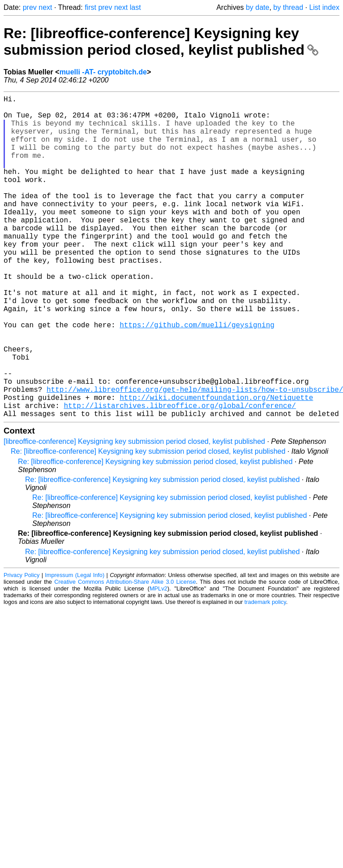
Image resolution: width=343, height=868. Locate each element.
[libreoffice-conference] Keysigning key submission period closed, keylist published (134, 513)
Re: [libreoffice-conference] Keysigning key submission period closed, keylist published (161, 41)
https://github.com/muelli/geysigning (197, 377)
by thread (288, 7)
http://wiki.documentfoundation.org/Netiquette (216, 465)
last (135, 7)
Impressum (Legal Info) (75, 647)
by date (257, 7)
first (90, 7)
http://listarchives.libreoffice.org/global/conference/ (180, 475)
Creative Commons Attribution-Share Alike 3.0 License (125, 653)
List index (324, 7)
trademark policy (265, 674)
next (45, 7)
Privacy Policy (21, 647)
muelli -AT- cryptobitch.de (103, 72)
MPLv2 (159, 660)
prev (30, 7)
